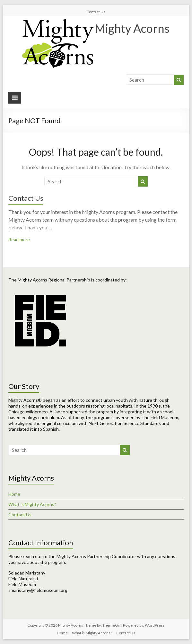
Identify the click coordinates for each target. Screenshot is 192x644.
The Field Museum (160, 417)
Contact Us (96, 12)
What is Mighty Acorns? (32, 504)
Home (14, 494)
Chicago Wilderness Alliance (37, 412)
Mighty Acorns (132, 28)
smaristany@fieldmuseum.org (38, 590)
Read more (19, 239)
